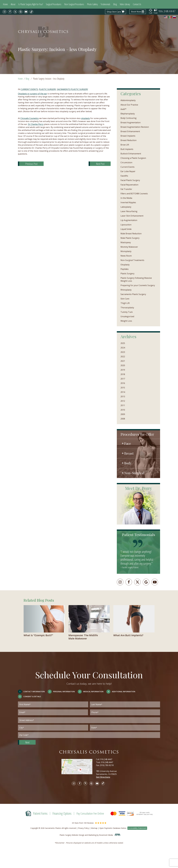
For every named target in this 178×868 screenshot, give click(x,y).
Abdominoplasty (128, 100)
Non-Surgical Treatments (132, 260)
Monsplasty (126, 251)
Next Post (100, 164)
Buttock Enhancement (131, 154)
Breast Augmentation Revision (135, 127)
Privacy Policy (83, 828)
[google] (21, 12)
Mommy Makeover (129, 247)
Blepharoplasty (128, 114)
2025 (123, 343)
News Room (126, 256)
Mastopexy (126, 242)
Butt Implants (127, 149)
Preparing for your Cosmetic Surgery (138, 285)
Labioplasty (126, 207)
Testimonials (105, 4)
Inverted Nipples (128, 202)
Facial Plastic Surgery (130, 180)
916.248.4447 (106, 759)
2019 (123, 370)
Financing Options (62, 813)
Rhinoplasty (126, 290)
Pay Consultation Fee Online (90, 813)
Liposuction (126, 225)
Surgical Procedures (54, 4)
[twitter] (15, 12)
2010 (123, 410)
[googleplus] (146, 582)
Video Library (125, 4)
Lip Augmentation (129, 220)
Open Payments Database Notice (113, 828)
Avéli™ (123, 109)
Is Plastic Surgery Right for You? (31, 4)
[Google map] (79, 768)
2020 (123, 365)
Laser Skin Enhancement (132, 216)
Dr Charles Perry (36, 124)
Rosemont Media (109, 835)
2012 (123, 401)
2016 (123, 383)
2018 (123, 374)
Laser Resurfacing (129, 211)
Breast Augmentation (131, 123)
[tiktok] (31, 12)
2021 (123, 361)
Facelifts (124, 176)
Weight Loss (126, 321)
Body (128, 463)
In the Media (126, 198)
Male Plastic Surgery (130, 238)
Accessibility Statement (137, 828)
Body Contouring (128, 118)
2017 (123, 379)
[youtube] (26, 12)
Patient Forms (40, 813)
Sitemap (94, 828)
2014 (123, 392)
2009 (123, 414)
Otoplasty (125, 265)
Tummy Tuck (127, 312)
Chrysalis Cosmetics (30, 118)
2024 (123, 348)
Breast (129, 453)
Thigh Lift (125, 303)
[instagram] (4, 12)
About (13, 4)
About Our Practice (129, 105)
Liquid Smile (126, 229)
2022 (123, 357)
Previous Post (31, 164)
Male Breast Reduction (131, 234)
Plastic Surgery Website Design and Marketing (78, 835)
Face (128, 443)
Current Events (29, 89)
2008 (123, 419)
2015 (123, 388)
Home (5, 4)
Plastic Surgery (47, 89)
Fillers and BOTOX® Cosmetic (134, 194)
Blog (115, 4)
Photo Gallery (92, 4)
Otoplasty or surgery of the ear (32, 94)
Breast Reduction (128, 140)
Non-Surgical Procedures (74, 4)
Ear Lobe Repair (128, 171)
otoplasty (85, 118)
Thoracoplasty (127, 308)
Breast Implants (128, 136)
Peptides (125, 269)
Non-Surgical (134, 473)
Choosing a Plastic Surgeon (133, 158)
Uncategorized (127, 316)
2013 (123, 396)
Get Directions (103, 777)
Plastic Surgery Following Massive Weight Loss (136, 279)
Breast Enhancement (130, 131)
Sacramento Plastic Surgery (72, 89)
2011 (123, 405)
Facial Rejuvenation (129, 185)
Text (156, 12)
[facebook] (10, 12)
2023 (123, 352)
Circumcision (126, 162)
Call (151, 12)
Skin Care (125, 299)
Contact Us (137, 4)
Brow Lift (125, 145)
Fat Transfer (126, 189)
